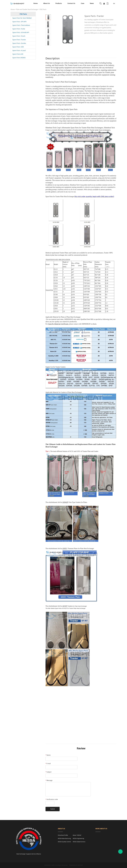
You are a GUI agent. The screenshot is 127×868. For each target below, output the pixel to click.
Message (49, 780)
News (92, 3)
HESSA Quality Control (64, 842)
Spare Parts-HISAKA (19, 58)
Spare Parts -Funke (19, 29)
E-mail (48, 763)
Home (35, 3)
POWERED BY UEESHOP (76, 865)
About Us (47, 3)
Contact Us (71, 3)
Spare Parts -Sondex (19, 43)
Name (48, 755)
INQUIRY (91, 38)
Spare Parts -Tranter (19, 40)
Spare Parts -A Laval (19, 50)
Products (59, 3)
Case (83, 3)
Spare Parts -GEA (18, 47)
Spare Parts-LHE (18, 54)
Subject (49, 772)
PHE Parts (43, 9)
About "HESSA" (77, 835)
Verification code (52, 799)
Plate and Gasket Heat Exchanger (27, 9)
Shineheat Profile (63, 835)
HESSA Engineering (78, 838)
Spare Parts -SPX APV (19, 22)
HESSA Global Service (79, 842)
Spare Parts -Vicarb (19, 36)
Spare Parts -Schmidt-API (21, 32)
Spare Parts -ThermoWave (21, 25)
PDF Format (105, 38)
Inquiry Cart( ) (108, 4)
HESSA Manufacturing (64, 838)
